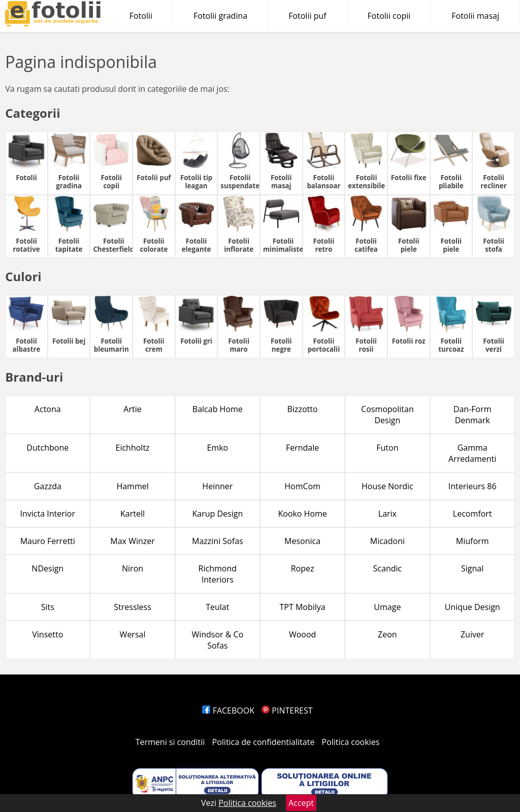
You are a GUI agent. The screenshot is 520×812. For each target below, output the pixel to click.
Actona (48, 409)
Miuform (473, 541)
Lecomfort (473, 514)
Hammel (132, 486)
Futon (387, 448)
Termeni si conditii (170, 742)
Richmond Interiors (218, 574)
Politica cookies (351, 742)
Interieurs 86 (473, 486)
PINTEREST (287, 710)
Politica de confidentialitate (264, 742)
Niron (133, 568)
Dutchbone (47, 448)
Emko (217, 448)
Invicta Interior (48, 514)
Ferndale (302, 448)
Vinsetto (47, 634)
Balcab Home (218, 409)
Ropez (303, 568)
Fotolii (141, 16)
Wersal (133, 634)
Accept (301, 803)
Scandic (388, 568)
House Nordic (387, 486)
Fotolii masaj (475, 16)
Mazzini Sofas (218, 541)
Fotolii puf (307, 16)
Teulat (217, 607)
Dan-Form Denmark (473, 415)
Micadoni (387, 541)
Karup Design (217, 514)
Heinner (217, 486)
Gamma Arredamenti (472, 453)
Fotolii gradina (220, 16)
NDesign (47, 568)
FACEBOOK (228, 710)
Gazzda (48, 486)
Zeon (387, 634)
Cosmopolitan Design (387, 415)
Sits (48, 607)
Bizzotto (303, 409)
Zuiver (473, 634)
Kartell (133, 514)
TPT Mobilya (303, 607)
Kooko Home (302, 514)
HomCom (302, 486)
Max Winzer (132, 541)
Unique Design (473, 607)
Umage (387, 607)
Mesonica (302, 541)
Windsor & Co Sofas (217, 640)
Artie (132, 409)
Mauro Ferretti (48, 541)
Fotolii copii (389, 16)
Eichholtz (133, 448)
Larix (387, 514)
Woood (302, 634)
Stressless (133, 607)
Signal (472, 568)
